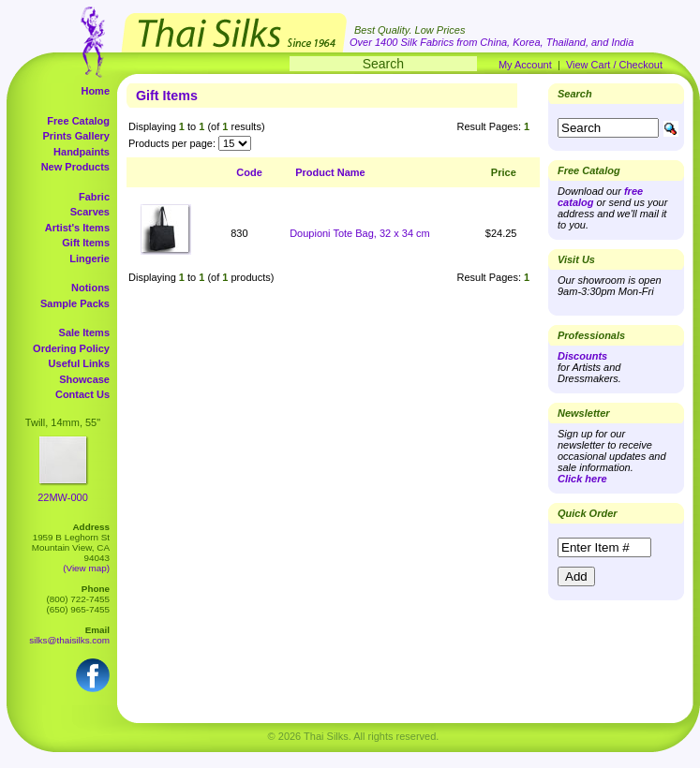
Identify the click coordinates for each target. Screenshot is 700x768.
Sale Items (84, 332)
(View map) (86, 568)
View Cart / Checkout (614, 65)
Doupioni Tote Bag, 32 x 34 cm (360, 233)
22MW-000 (63, 497)
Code (249, 172)
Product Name (330, 172)
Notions (90, 288)
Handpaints (82, 152)
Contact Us (82, 394)
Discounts (582, 356)
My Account (525, 65)
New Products (75, 167)
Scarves (90, 212)
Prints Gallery (76, 136)
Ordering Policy (71, 348)
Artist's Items (77, 228)
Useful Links (79, 363)
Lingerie (89, 258)
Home (95, 91)
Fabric (94, 197)
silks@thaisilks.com (69, 640)
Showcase (84, 379)
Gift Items (86, 243)
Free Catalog (78, 121)
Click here (582, 479)
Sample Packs (75, 303)
